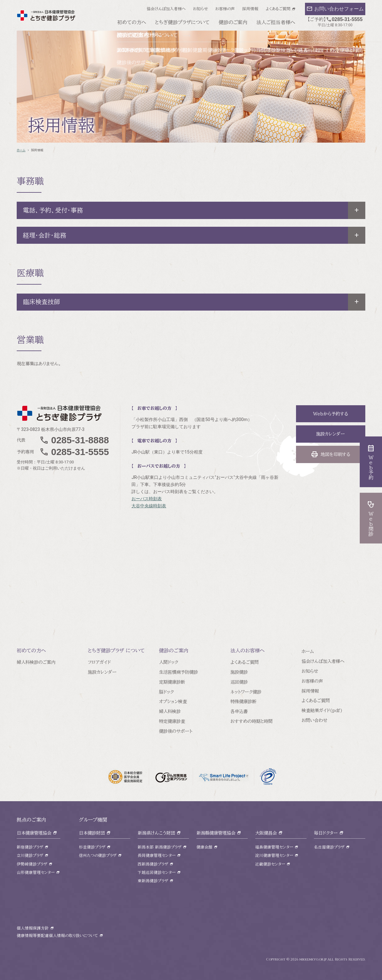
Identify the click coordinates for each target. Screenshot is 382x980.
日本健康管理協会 (34, 833)
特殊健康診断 (243, 701)
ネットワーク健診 (246, 692)
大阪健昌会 (266, 833)
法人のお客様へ (248, 651)
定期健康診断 (172, 682)
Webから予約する (331, 414)
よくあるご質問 (278, 9)
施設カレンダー (330, 434)
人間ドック (169, 662)
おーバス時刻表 (147, 499)
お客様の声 (225, 9)
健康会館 (204, 847)
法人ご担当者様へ (276, 22)
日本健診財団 (92, 833)
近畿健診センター (270, 864)
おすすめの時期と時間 (251, 721)
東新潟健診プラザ (153, 881)
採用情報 (250, 9)
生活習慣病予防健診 (178, 672)
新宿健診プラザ (30, 847)
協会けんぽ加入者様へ (166, 9)
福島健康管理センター (274, 847)
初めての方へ (132, 22)
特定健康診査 (172, 721)
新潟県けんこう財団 (156, 833)
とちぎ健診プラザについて (182, 22)
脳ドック (166, 692)
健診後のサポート (176, 731)
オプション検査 (173, 701)
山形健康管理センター (36, 873)
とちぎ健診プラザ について (116, 651)
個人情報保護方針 (33, 928)
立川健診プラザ (30, 855)
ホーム (21, 150)
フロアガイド (99, 662)
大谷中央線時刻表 (149, 506)
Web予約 (371, 462)
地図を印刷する (331, 454)
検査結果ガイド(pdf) (322, 710)
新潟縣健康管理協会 (216, 833)
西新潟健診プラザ (153, 864)
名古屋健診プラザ (329, 847)
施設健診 (239, 672)
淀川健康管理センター (274, 855)
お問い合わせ (314, 720)
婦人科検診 (170, 711)
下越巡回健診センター (157, 873)
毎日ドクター (326, 833)
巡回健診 (239, 682)
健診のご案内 (233, 22)
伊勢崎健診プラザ (32, 864)
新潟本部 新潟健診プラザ (160, 847)
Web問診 (371, 518)
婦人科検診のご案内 (36, 662)
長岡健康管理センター (157, 855)
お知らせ (200, 9)
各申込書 (239, 711)
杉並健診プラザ (92, 847)
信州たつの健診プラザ (98, 855)
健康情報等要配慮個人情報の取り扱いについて (57, 936)
